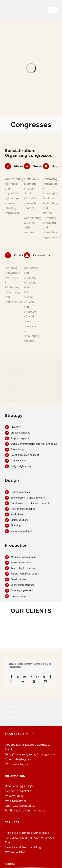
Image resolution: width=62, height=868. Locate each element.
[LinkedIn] (31, 677)
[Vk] (23, 682)
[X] (18, 677)
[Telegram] (44, 677)
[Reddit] (25, 677)
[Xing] (34, 682)
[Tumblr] (50, 677)
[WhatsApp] (38, 677)
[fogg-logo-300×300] (13, 3)
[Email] (45, 682)
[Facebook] (11, 677)
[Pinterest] (11, 682)
